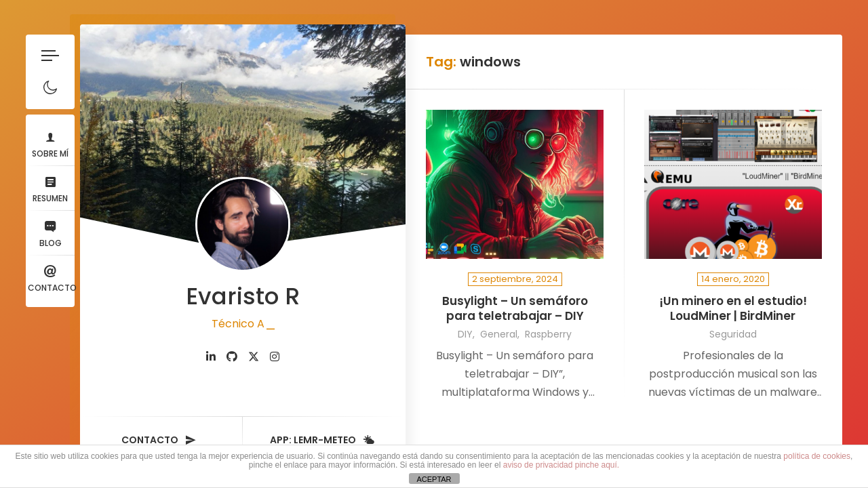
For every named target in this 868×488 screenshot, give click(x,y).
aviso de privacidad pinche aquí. (561, 465)
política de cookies (817, 456)
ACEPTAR (434, 479)
